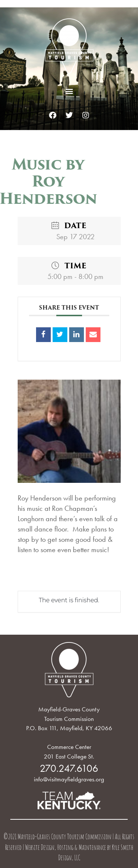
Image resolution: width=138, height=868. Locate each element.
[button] (69, 91)
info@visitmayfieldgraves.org (69, 779)
